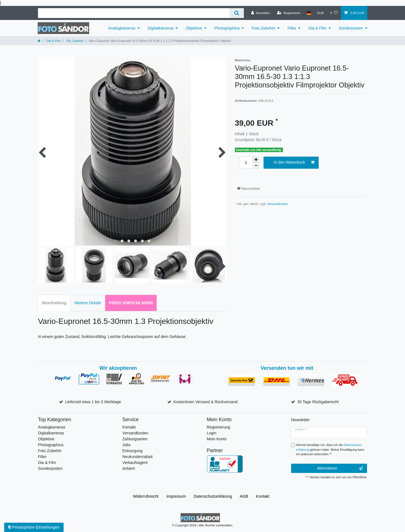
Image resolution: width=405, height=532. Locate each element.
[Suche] (237, 13)
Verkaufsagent (135, 463)
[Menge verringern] (256, 166)
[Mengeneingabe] (246, 163)
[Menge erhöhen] (256, 160)
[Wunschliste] (334, 13)
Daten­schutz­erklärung (213, 496)
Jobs (127, 445)
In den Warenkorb (294, 163)
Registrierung (218, 427)
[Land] (309, 13)
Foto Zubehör (264, 28)
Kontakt (129, 427)
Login (211, 433)
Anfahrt (129, 468)
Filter (292, 28)
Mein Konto (217, 439)
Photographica (227, 28)
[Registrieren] (289, 13)
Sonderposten (351, 28)
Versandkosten (278, 204)
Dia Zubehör (75, 41)
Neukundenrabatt (137, 457)
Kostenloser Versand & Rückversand (206, 402)
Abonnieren (340, 468)
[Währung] (321, 13)
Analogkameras (122, 28)
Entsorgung (132, 451)
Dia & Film (317, 28)
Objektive (194, 28)
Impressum (176, 496)
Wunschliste (248, 189)
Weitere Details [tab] (88, 303)
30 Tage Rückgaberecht (318, 402)
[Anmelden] (261, 13)
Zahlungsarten (135, 439)
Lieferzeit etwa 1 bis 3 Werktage (93, 402)
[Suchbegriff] (134, 13)
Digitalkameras (161, 28)
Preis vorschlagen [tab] (131, 303)
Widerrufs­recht (146, 496)
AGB (244, 496)
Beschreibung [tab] (54, 303)
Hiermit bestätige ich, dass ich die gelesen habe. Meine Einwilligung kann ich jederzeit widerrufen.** (330, 450)
